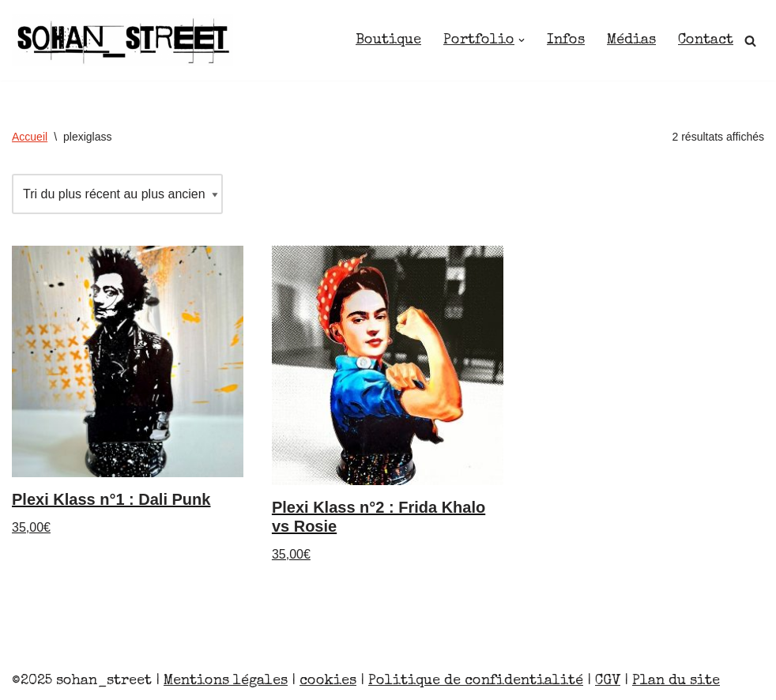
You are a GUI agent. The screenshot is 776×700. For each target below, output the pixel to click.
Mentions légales (226, 681)
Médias (631, 40)
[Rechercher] (750, 41)
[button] (522, 40)
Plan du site (676, 681)
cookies (328, 681)
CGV (608, 681)
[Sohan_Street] (122, 40)
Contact (706, 40)
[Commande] (117, 194)
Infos (566, 40)
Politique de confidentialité (476, 681)
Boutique (388, 40)
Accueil (30, 137)
